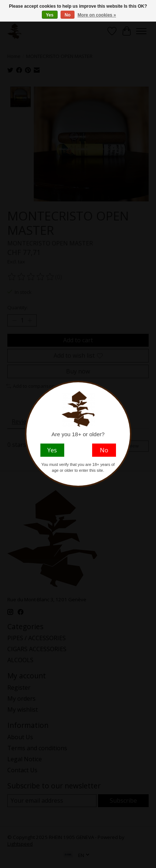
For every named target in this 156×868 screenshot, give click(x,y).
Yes (50, 15)
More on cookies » (97, 15)
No (68, 15)
